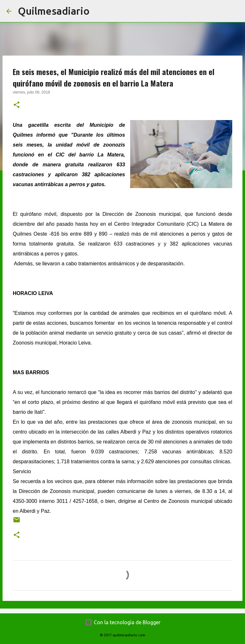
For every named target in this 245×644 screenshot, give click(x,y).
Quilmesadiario (54, 11)
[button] (17, 105)
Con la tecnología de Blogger (123, 622)
